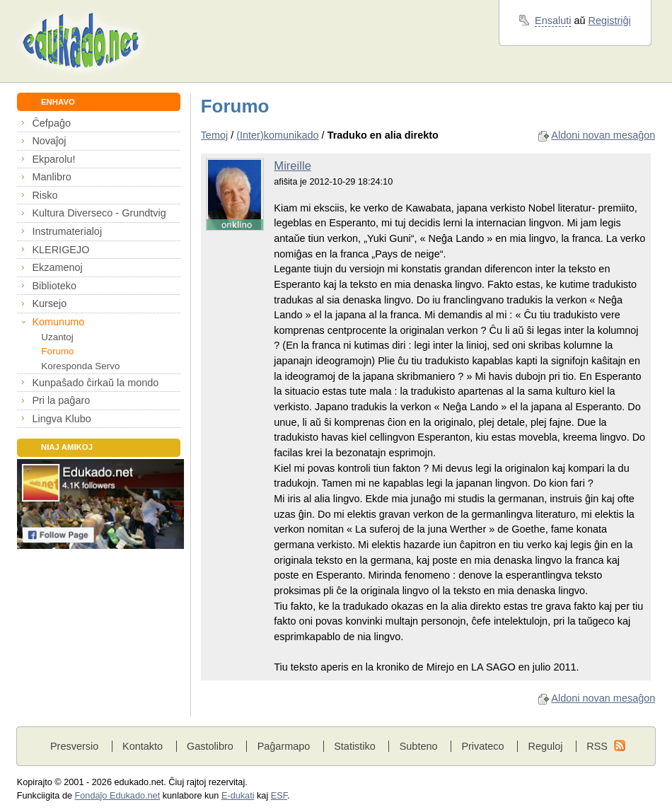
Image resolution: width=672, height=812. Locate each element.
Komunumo (58, 322)
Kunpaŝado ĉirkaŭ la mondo (95, 383)
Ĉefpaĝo (51, 123)
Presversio (74, 746)
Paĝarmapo (284, 746)
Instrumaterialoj (67, 231)
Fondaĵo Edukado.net (118, 796)
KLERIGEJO (60, 250)
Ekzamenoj (57, 267)
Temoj (215, 135)
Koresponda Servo (80, 366)
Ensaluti (553, 21)
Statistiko (355, 746)
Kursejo (49, 303)
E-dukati (238, 796)
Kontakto (143, 746)
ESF (279, 796)
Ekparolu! (53, 159)
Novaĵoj (49, 141)
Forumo (57, 351)
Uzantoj (57, 337)
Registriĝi (610, 21)
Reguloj (545, 746)
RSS (597, 746)
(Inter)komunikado (277, 135)
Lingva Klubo (61, 419)
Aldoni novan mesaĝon (603, 135)
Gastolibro (210, 746)
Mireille (292, 166)
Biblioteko (54, 286)
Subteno (419, 746)
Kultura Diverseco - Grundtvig (99, 213)
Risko (45, 195)
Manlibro (51, 177)
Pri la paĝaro (61, 400)
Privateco (482, 746)
